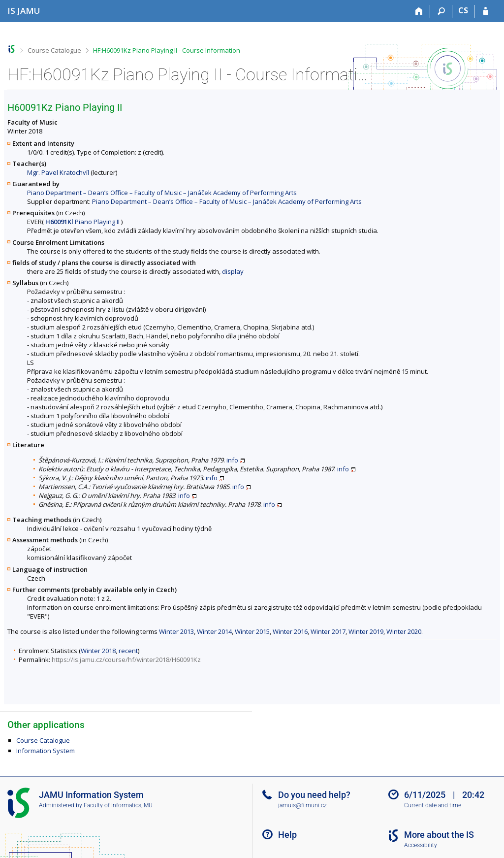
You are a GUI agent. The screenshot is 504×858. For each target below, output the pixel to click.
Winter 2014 (214, 631)
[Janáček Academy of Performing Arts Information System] (24, 11)
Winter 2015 (252, 631)
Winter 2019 (366, 631)
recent (128, 651)
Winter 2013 (176, 631)
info (232, 460)
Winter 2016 (290, 631)
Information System (46, 751)
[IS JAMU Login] (486, 11)
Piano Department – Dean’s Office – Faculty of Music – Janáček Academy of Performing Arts (162, 193)
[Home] (419, 11)
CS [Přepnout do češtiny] (463, 10)
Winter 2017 (328, 631)
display (233, 271)
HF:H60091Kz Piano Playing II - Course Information (167, 50)
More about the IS (439, 835)
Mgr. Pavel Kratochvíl (58, 172)
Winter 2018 (98, 651)
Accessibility (421, 845)
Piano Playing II (82, 222)
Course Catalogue (54, 50)
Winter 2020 (404, 631)
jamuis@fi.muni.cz (302, 805)
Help (287, 835)
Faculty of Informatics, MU (118, 805)
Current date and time (433, 805)
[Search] (441, 11)
